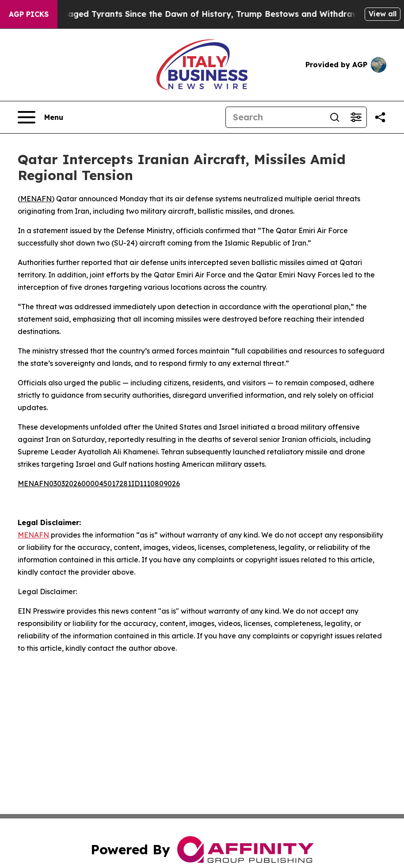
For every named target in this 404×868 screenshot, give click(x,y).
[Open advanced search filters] (356, 117)
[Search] (275, 117)
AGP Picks (29, 14)
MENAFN (36, 199)
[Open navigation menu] (40, 117)
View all (383, 14)
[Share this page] (380, 117)
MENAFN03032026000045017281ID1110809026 (99, 484)
